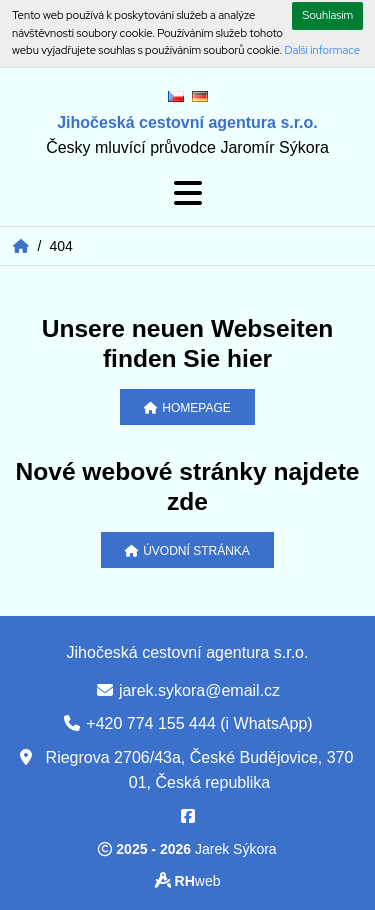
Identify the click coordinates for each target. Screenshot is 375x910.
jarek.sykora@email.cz (199, 690)
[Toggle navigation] (188, 193)
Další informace (322, 50)
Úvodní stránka (187, 551)
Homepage (187, 408)
